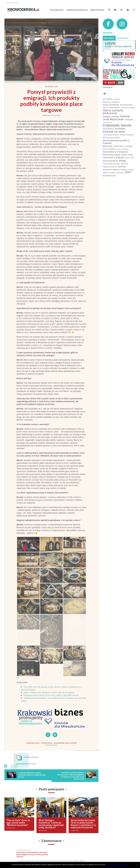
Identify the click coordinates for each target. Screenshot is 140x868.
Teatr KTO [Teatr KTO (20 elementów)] (125, 164)
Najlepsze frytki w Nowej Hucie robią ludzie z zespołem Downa (51, 695)
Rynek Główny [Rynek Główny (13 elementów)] (130, 158)
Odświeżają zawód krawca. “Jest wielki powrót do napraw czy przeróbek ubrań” (54, 699)
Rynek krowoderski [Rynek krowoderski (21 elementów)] (110, 161)
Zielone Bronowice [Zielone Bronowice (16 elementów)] (109, 173)
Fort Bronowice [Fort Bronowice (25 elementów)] (126, 105)
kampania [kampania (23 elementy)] (129, 120)
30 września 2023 (51, 86)
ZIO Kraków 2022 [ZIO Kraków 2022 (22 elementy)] (109, 176)
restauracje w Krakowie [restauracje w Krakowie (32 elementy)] (114, 158)
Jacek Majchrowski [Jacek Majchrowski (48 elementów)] (113, 119)
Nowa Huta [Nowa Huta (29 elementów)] (108, 146)
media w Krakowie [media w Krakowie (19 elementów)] (127, 135)
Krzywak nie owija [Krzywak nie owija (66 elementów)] (114, 132)
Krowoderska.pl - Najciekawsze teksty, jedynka (59, 743)
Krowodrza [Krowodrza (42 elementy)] (120, 129)
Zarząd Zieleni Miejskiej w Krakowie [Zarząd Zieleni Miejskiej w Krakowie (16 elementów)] (115, 170)
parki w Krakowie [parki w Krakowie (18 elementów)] (109, 149)
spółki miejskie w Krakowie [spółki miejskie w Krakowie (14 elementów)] (111, 164)
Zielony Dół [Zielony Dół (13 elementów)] (120, 173)
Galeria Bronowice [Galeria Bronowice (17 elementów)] (128, 108)
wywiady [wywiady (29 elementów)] (122, 167)
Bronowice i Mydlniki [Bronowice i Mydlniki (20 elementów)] (111, 102)
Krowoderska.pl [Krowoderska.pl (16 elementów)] (108, 129)
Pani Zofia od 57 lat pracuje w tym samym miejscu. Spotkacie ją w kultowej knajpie (51, 688)
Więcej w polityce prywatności (119, 865)
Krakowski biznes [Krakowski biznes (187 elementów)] (117, 125)
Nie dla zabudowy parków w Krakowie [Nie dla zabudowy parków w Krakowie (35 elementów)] (116, 142)
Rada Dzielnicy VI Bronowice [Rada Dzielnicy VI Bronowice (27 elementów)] (115, 152)
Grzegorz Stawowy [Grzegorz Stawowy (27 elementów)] (111, 117)
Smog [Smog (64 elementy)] (122, 161)
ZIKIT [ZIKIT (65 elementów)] (128, 172)
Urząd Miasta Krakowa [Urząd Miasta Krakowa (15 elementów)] (110, 167)
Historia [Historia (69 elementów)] (125, 116)
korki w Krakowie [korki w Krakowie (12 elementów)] (108, 122)
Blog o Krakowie (97, 10)
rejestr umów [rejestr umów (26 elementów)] (127, 155)
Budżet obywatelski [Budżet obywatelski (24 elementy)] (111, 105)
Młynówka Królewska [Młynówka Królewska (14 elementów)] (114, 138)
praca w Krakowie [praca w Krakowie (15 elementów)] (123, 149)
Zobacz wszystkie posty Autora (26, 764)
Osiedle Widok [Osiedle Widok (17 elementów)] (119, 146)
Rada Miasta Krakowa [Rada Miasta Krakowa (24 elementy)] (112, 155)
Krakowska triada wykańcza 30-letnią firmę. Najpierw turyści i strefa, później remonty (32, 854)
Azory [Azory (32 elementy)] (110, 99)
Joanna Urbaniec (54, 115)
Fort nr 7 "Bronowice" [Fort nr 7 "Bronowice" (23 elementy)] (111, 108)
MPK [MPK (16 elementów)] (104, 138)
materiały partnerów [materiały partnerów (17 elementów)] (111, 135)
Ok (108, 865)
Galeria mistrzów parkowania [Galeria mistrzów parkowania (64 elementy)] (113, 112)
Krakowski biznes (33, 743)
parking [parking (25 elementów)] (129, 146)
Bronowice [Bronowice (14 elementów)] (117, 99)
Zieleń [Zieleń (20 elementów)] (131, 170)
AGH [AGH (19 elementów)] (104, 99)
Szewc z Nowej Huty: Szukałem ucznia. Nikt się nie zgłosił (49, 693)
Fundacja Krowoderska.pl (77, 10)
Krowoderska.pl (57, 10)
